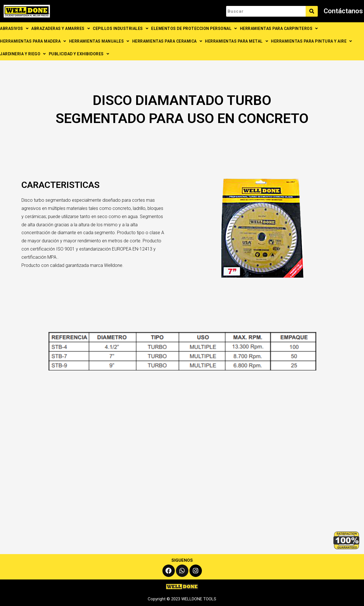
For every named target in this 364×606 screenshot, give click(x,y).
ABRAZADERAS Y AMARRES (61, 28)
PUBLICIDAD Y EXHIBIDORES (79, 54)
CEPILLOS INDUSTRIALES (121, 28)
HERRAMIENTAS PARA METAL (237, 41)
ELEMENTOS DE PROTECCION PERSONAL (194, 28)
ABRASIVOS (14, 28)
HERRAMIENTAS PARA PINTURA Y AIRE (312, 41)
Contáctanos (343, 11)
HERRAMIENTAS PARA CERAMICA (167, 41)
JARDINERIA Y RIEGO (23, 54)
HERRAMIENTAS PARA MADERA (33, 41)
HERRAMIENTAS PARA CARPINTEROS (279, 28)
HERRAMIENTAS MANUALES (99, 41)
